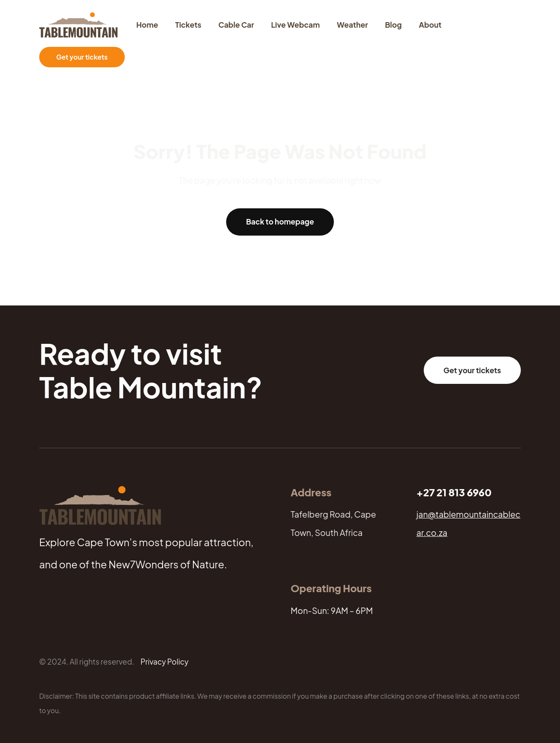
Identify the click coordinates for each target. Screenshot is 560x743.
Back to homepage (280, 222)
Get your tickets (82, 57)
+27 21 (432, 492)
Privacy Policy (165, 662)
